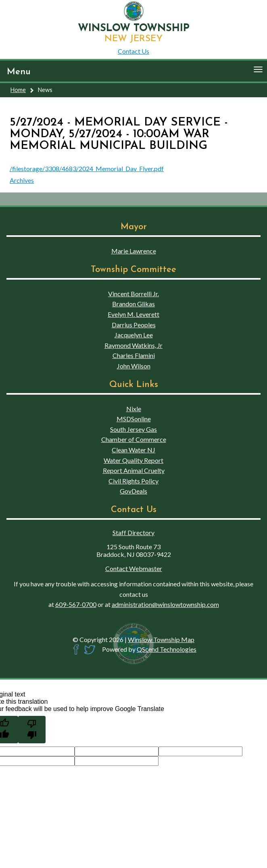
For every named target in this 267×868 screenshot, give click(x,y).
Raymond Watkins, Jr (133, 345)
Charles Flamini (134, 355)
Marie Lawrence (134, 251)
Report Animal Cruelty (134, 470)
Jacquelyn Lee (134, 335)
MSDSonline (134, 419)
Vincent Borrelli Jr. (133, 294)
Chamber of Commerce (134, 439)
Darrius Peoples (134, 325)
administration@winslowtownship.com (165, 604)
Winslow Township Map (161, 639)
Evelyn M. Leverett (133, 314)
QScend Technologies (167, 649)
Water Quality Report (133, 460)
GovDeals (133, 491)
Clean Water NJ (133, 450)
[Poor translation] (32, 730)
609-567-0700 (76, 604)
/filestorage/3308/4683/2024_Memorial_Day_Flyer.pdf (87, 168)
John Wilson (134, 366)
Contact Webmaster (134, 568)
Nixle (134, 409)
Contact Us (133, 51)
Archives (22, 180)
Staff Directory (133, 532)
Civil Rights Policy (133, 481)
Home (18, 90)
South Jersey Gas (133, 429)
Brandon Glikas (133, 304)
